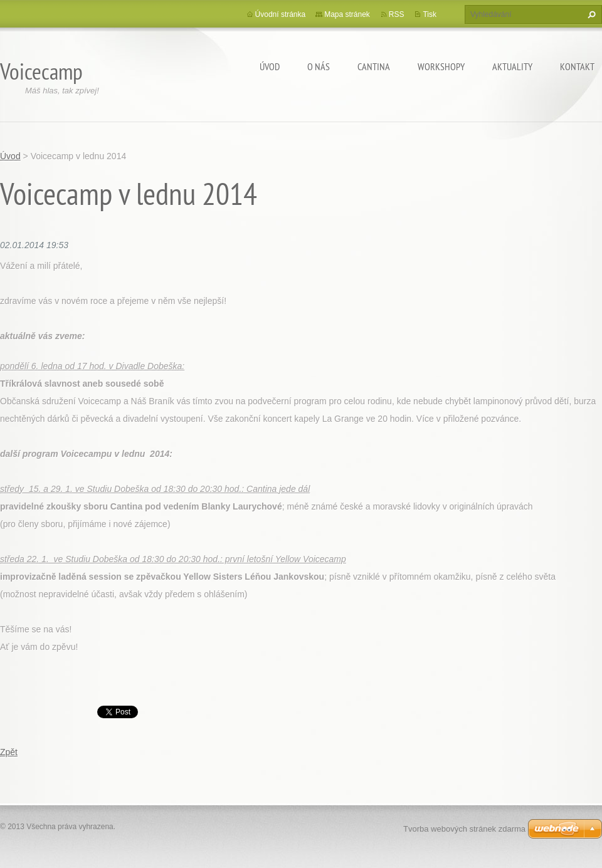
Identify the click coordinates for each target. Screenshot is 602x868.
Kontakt (577, 66)
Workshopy (441, 66)
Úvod (270, 66)
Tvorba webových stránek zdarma (464, 829)
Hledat (590, 14)
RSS (397, 14)
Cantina (374, 66)
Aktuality (512, 66)
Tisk (430, 14)
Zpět (9, 752)
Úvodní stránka (281, 14)
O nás (319, 66)
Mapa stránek (347, 14)
